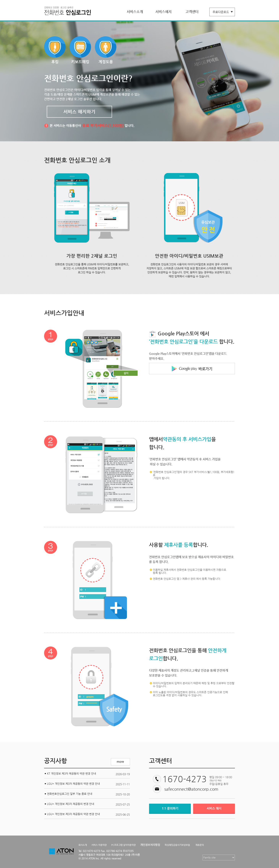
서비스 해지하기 (79, 112)
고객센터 (192, 12)
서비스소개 (135, 12)
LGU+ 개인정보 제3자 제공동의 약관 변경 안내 (73, 784)
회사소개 (83, 845)
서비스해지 (163, 12)
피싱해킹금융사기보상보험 (177, 845)
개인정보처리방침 (150, 845)
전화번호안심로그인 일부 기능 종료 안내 (70, 794)
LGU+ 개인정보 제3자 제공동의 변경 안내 (71, 804)
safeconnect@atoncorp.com (191, 789)
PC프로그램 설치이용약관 (123, 845)
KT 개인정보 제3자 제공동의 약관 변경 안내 (71, 773)
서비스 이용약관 (99, 845)
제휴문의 (200, 845)
